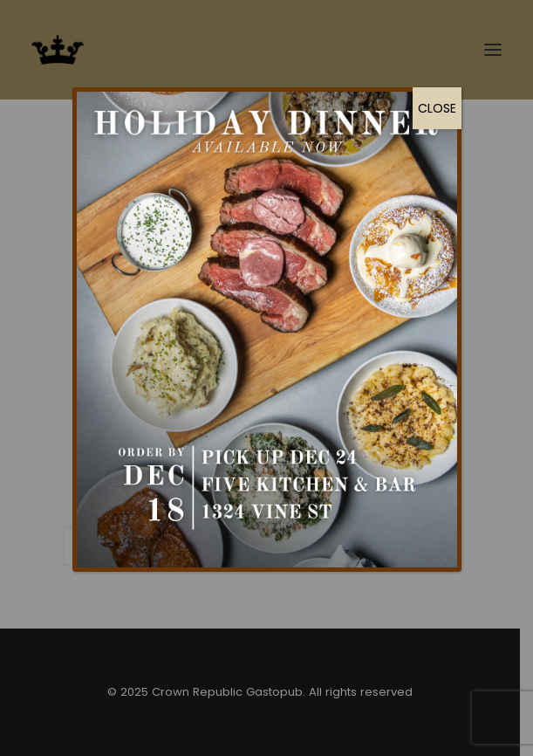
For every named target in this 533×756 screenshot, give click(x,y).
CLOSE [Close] (437, 108)
